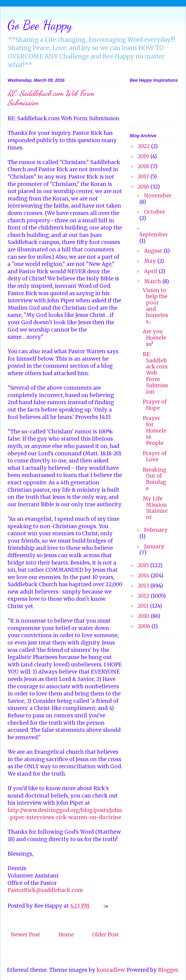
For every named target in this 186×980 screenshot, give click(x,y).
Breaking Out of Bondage (155, 479)
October (155, 212)
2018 (144, 166)
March (153, 281)
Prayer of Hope (155, 405)
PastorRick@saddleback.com (45, 890)
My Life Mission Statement (155, 508)
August (154, 251)
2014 (144, 575)
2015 (144, 565)
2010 (144, 616)
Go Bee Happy (40, 25)
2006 (145, 626)
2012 (144, 596)
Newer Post (26, 935)
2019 (144, 156)
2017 (144, 177)
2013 (144, 586)
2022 (144, 146)
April (151, 271)
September (154, 235)
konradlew (111, 970)
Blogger (168, 970)
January (154, 546)
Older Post (106, 935)
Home (66, 935)
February (156, 530)
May (151, 261)
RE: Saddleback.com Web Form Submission (155, 373)
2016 (144, 187)
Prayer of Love (155, 456)
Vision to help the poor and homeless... (156, 306)
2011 (144, 606)
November (158, 196)
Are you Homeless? (155, 338)
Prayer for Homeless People (155, 431)
